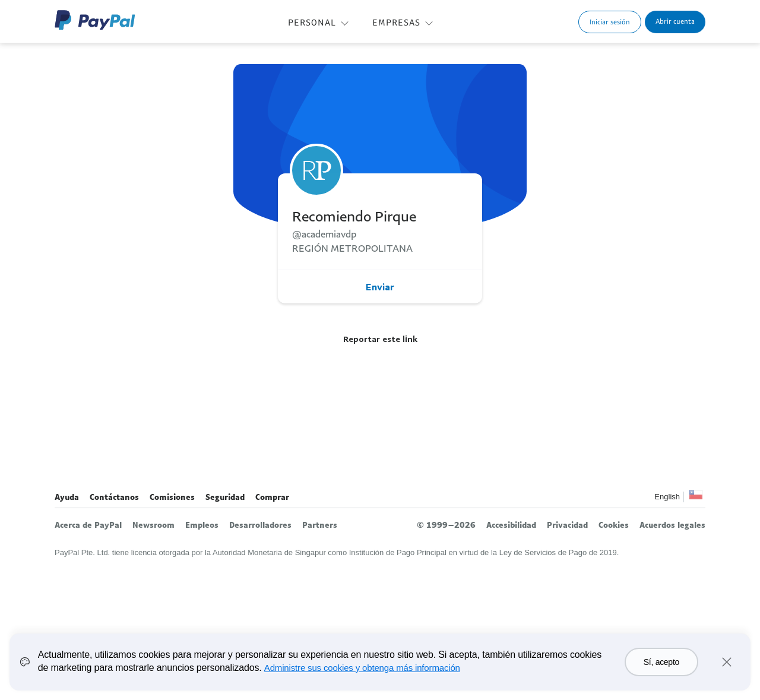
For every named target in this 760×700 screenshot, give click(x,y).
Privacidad (567, 525)
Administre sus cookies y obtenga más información (362, 668)
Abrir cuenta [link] (675, 21)
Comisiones (172, 497)
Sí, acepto (661, 662)
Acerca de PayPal (88, 525)
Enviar (380, 287)
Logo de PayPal (95, 20)
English (667, 497)
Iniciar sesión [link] (610, 22)
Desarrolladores (260, 525)
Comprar (272, 497)
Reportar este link (380, 339)
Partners (320, 525)
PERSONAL (312, 22)
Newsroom (153, 525)
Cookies (614, 525)
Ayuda (67, 497)
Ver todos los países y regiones (696, 498)
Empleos (202, 525)
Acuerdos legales (672, 525)
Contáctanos (114, 497)
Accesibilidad (511, 525)
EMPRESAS (396, 22)
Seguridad (225, 497)
